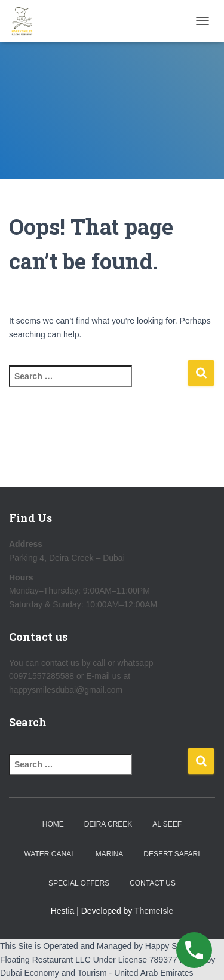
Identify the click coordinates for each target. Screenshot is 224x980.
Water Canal (49, 854)
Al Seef (167, 824)
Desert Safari (171, 854)
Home (53, 824)
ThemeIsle (154, 911)
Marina (110, 854)
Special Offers (79, 883)
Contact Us (153, 883)
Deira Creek (108, 824)
